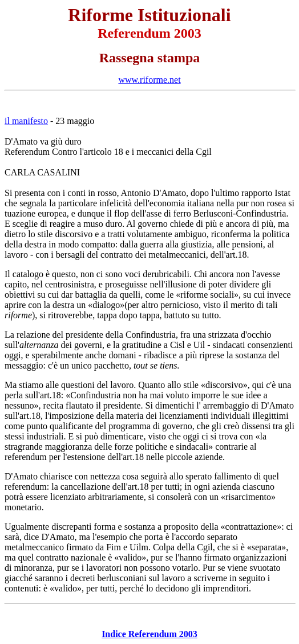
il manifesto (26, 121)
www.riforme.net (149, 80)
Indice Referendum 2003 (149, 634)
